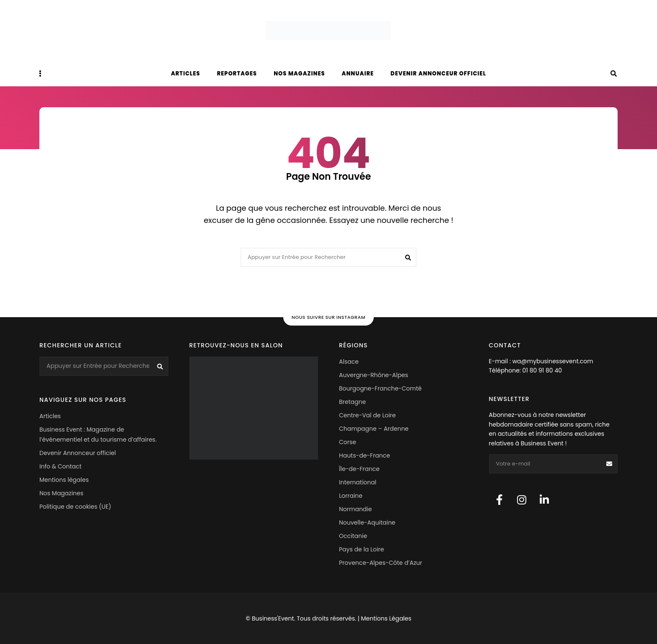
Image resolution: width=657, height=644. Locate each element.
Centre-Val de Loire (367, 415)
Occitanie (353, 536)
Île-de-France (359, 469)
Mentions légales (64, 480)
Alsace (349, 362)
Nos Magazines (61, 493)
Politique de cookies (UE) (75, 507)
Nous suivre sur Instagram (328, 317)
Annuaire (358, 74)
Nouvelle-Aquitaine (367, 522)
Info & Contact (61, 466)
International (358, 482)
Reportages (237, 74)
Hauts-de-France (365, 455)
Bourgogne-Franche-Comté (380, 388)
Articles (186, 74)
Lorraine (351, 496)
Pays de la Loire (361, 549)
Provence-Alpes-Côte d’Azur (381, 563)
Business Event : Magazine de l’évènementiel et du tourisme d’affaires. (98, 435)
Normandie (355, 509)
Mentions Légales (386, 618)
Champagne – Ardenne (374, 429)
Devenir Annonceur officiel (438, 74)
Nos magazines (299, 74)
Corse (348, 442)
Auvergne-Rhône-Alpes (374, 375)
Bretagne (352, 402)
